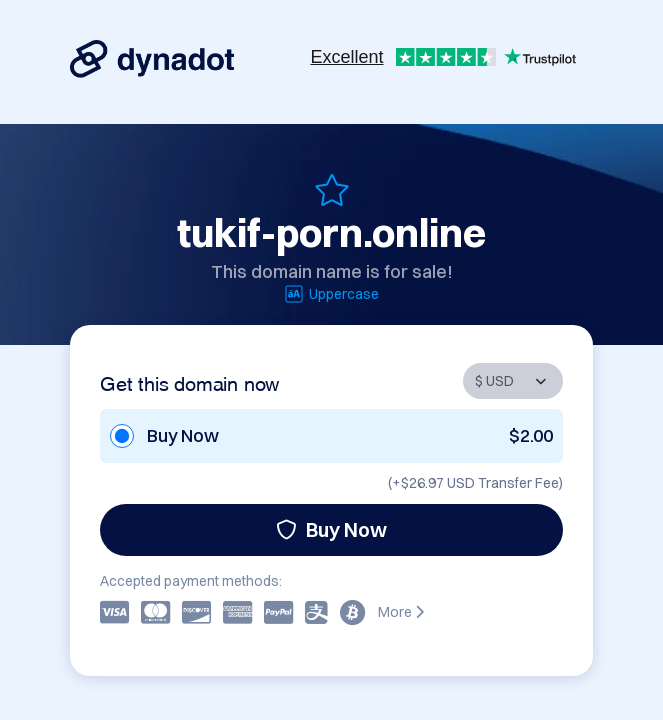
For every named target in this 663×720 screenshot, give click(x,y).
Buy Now (331, 529)
